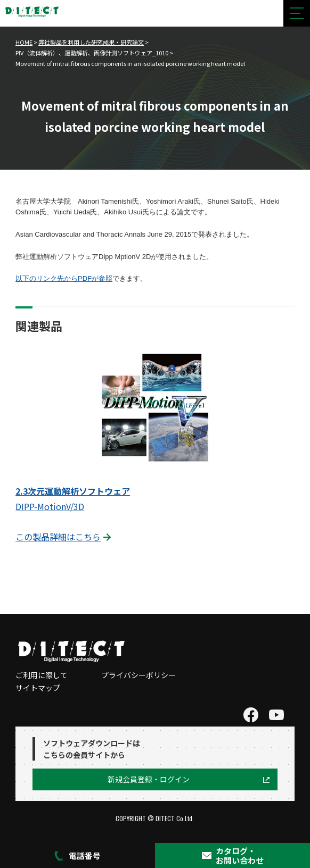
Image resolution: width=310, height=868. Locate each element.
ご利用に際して (42, 675)
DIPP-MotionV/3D (50, 506)
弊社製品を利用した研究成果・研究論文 (91, 42)
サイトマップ (38, 688)
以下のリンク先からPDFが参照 (64, 278)
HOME (24, 42)
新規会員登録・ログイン (149, 779)
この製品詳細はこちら (58, 537)
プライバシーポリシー (138, 675)
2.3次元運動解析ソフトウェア (73, 491)
